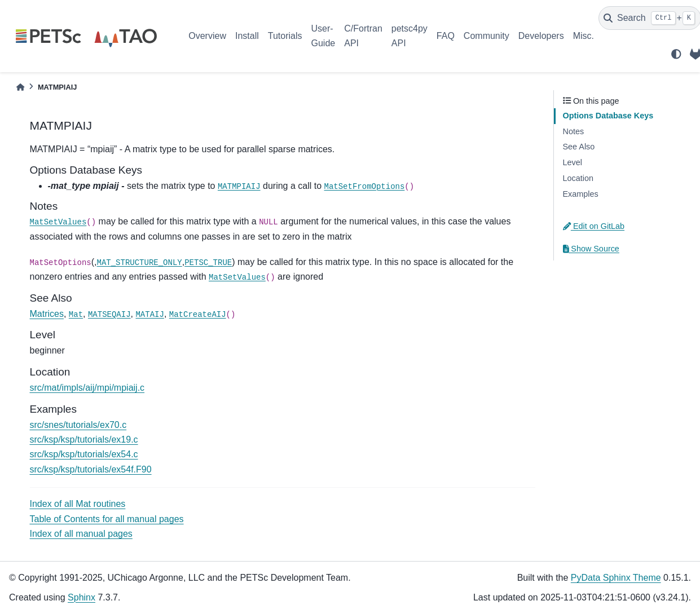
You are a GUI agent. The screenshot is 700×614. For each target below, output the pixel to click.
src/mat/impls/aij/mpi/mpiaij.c (87, 388)
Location (578, 178)
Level (573, 162)
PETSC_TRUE (208, 263)
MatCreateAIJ (198, 315)
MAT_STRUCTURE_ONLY (140, 263)
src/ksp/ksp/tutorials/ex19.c (84, 439)
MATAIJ (149, 315)
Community (487, 36)
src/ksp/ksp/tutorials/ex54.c (84, 454)
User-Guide (323, 36)
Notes (574, 131)
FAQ (446, 36)
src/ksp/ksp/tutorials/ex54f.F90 (91, 469)
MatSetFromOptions (365, 187)
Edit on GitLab (594, 226)
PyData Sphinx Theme (616, 578)
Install (247, 36)
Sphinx (82, 597)
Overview (207, 36)
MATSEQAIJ (109, 315)
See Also (579, 147)
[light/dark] (676, 54)
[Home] (20, 87)
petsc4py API (410, 36)
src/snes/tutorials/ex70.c (78, 425)
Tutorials (285, 36)
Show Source (591, 249)
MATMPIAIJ (239, 187)
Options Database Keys (608, 116)
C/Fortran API (363, 36)
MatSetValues (58, 222)
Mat (76, 315)
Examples (581, 194)
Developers (541, 36)
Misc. (584, 36)
